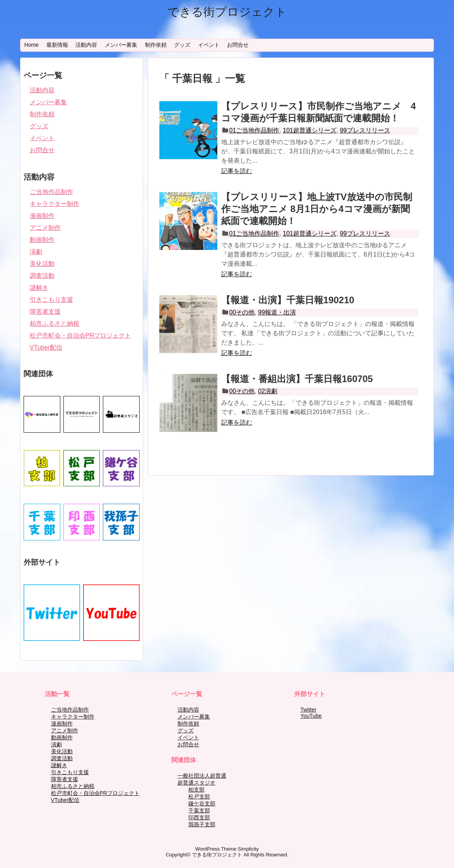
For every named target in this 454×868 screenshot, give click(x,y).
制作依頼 (156, 45)
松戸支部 (199, 797)
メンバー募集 (121, 45)
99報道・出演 (277, 312)
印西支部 (199, 817)
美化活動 (42, 264)
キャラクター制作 (55, 204)
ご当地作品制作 (51, 192)
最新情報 (57, 45)
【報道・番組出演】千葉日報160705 (297, 379)
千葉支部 (199, 810)
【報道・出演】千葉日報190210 (288, 300)
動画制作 (42, 240)
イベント (209, 45)
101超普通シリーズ (310, 130)
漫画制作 (42, 216)
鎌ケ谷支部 (202, 803)
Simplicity (248, 849)
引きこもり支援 (51, 300)
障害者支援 (45, 312)
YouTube (311, 716)
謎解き (39, 288)
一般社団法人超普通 (202, 776)
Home (32, 45)
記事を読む (237, 171)
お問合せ (238, 45)
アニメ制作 (45, 228)
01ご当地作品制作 (254, 130)
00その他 (242, 312)
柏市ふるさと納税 (55, 324)
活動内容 (86, 45)
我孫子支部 (202, 824)
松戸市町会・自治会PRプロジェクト (80, 335)
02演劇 (268, 391)
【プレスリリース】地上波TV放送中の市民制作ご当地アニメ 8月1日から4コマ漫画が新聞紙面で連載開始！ (317, 209)
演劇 (36, 252)
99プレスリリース (365, 130)
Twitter (308, 710)
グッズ (182, 45)
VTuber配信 (46, 347)
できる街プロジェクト (227, 12)
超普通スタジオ (196, 783)
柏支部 (196, 790)
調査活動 (42, 276)
